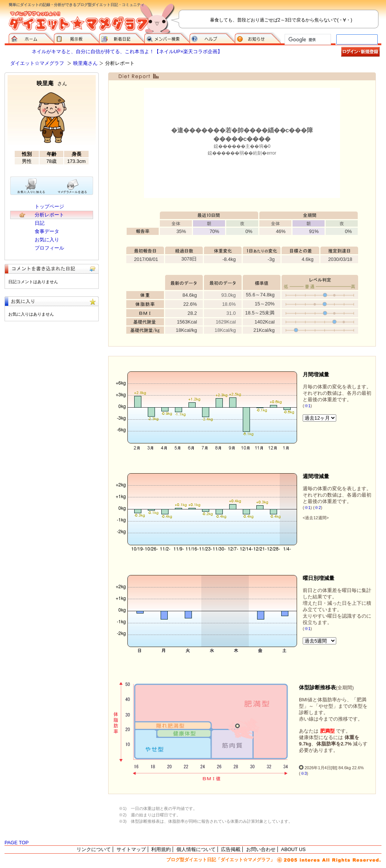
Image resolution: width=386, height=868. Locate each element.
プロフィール (49, 248)
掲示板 (77, 38)
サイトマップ (131, 849)
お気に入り (47, 240)
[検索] (307, 40)
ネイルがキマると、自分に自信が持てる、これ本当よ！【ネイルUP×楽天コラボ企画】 (127, 51)
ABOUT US (293, 849)
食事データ (47, 231)
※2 (318, 508)
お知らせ (258, 38)
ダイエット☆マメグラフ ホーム (31, 38)
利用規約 (161, 849)
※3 (304, 773)
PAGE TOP (17, 843)
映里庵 (52, 83)
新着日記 (122, 38)
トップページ (49, 206)
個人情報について (196, 849)
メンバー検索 (167, 38)
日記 (40, 223)
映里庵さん (85, 63)
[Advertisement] (52, 376)
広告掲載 (231, 849)
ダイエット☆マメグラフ (37, 63)
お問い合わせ (261, 849)
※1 (307, 406)
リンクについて (94, 849)
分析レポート (49, 215)
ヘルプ (212, 38)
